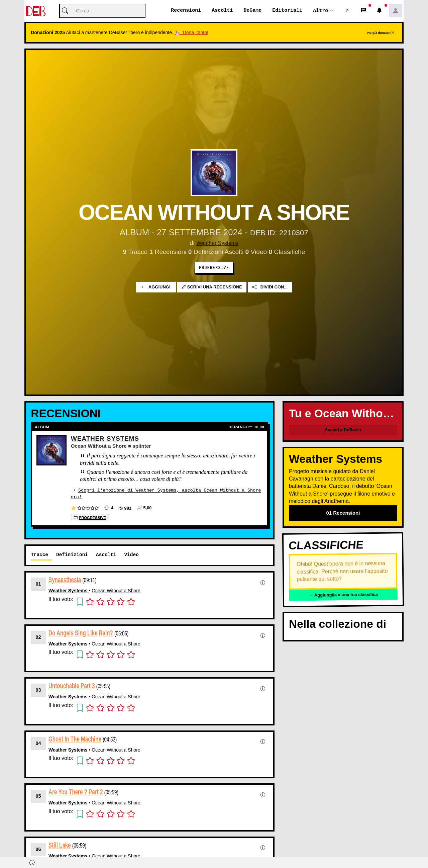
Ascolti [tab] (106, 555)
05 (38, 796)
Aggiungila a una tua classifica (343, 595)
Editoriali (287, 11)
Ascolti (222, 11)
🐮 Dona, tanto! (191, 33)
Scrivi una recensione (212, 287)
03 (38, 690)
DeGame (252, 11)
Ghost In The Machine (75, 739)
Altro (320, 11)
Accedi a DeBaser (343, 430)
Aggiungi (156, 287)
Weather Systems (218, 243)
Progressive (214, 268)
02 (38, 637)
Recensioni (186, 11)
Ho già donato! (381, 33)
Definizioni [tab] (72, 555)
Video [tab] (131, 555)
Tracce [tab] (39, 555)
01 (38, 584)
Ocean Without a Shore (116, 591)
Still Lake (60, 845)
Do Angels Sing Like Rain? (81, 633)
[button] (347, 11)
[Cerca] (102, 11)
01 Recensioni (343, 513)
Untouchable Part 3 (72, 686)
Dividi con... (270, 287)
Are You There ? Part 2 (76, 792)
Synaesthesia (65, 580)
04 (38, 743)
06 (38, 849)
